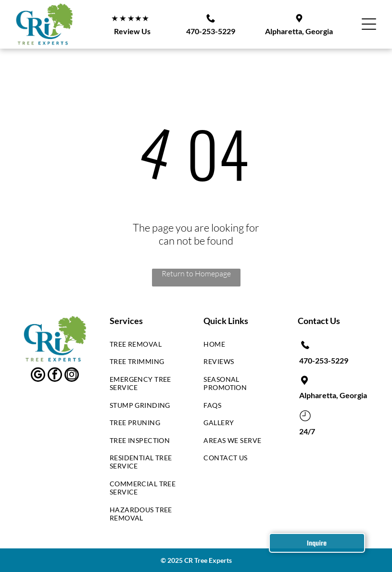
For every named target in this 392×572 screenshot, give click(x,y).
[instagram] (72, 376)
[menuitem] (145, 346)
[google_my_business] (38, 376)
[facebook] (55, 376)
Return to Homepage (196, 273)
